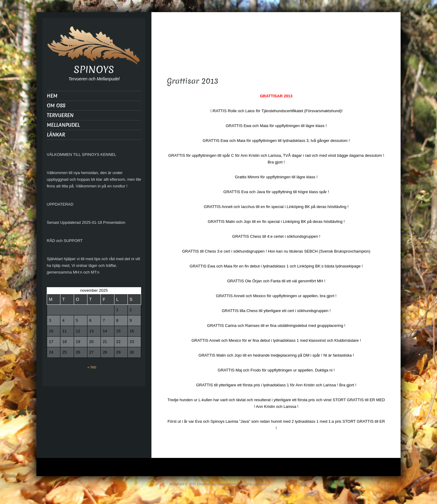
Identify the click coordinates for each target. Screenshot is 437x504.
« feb (92, 367)
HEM (52, 96)
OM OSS (56, 106)
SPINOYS (94, 70)
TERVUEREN (60, 115)
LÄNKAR (56, 135)
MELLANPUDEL (63, 125)
